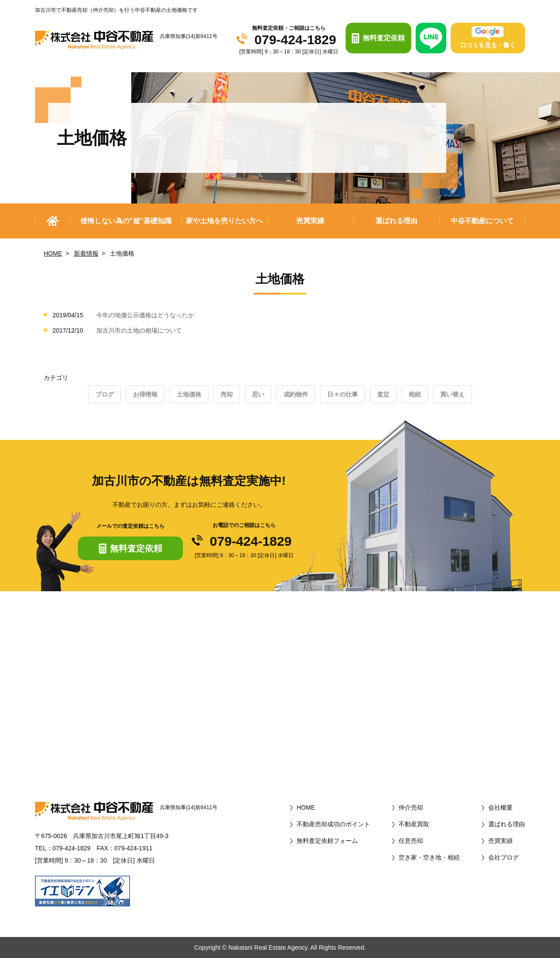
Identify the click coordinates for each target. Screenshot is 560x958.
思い (258, 394)
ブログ (105, 394)
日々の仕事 (343, 394)
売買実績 (310, 221)
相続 (415, 394)
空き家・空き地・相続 (429, 857)
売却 (227, 394)
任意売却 (411, 841)
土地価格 (189, 394)
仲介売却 (411, 807)
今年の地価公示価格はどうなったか (145, 315)
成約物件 (296, 394)
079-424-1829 (296, 40)
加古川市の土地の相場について (139, 330)
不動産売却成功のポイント (333, 824)
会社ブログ (504, 857)
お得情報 (145, 394)
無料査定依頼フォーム (327, 841)
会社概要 (500, 807)
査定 (383, 394)
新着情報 (86, 253)
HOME (53, 253)
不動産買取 (414, 824)
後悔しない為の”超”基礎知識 (126, 221)
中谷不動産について (482, 221)
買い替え (452, 394)
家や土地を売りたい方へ (224, 221)
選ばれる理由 (396, 221)
